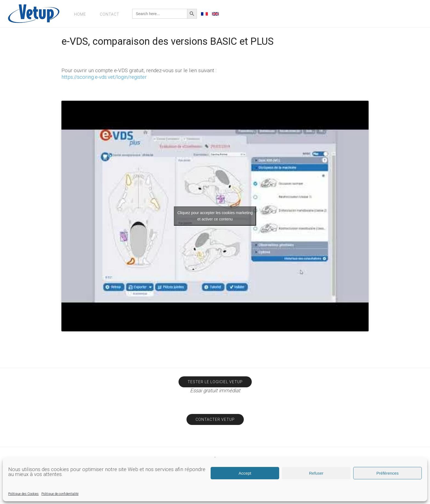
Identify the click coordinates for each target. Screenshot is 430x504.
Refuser (316, 473)
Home (80, 14)
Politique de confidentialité (60, 494)
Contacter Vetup (215, 419)
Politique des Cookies (23, 494)
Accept (245, 473)
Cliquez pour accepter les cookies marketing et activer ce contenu (215, 216)
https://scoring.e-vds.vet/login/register (104, 77)
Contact (110, 14)
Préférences (388, 473)
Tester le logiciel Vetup (215, 382)
